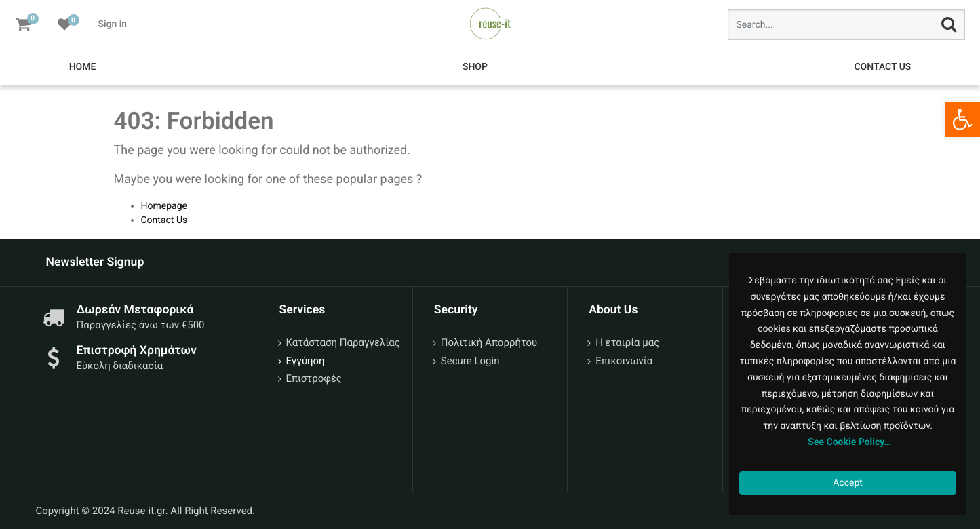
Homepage (164, 206)
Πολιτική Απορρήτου (489, 342)
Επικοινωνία (624, 361)
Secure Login (470, 361)
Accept (848, 483)
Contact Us (164, 220)
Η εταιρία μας (627, 342)
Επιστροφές (314, 378)
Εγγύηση (306, 361)
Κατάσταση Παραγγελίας (343, 342)
